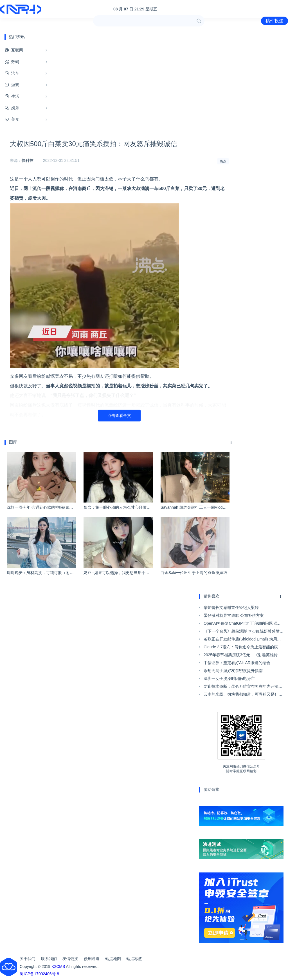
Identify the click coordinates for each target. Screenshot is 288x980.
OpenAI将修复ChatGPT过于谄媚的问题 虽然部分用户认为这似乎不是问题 (243, 624)
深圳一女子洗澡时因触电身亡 (229, 678)
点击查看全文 (119, 416)
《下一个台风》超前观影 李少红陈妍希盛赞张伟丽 (244, 632)
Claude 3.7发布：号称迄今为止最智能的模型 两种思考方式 (243, 648)
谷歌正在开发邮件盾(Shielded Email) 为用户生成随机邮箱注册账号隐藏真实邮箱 (242, 640)
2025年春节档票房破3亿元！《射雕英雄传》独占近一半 (243, 656)
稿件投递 (274, 21)
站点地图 (113, 959)
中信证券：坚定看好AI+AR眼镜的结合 (237, 663)
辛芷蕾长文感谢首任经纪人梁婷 (231, 608)
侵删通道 (92, 959)
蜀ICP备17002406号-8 (39, 974)
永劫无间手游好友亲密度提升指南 (233, 671)
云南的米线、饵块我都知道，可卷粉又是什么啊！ (243, 695)
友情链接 (70, 959)
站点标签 (134, 959)
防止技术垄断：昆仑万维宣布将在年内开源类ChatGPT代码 (243, 687)
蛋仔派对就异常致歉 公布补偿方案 (234, 615)
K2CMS (58, 966)
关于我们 (28, 959)
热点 (223, 161)
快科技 (28, 160)
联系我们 (49, 959)
